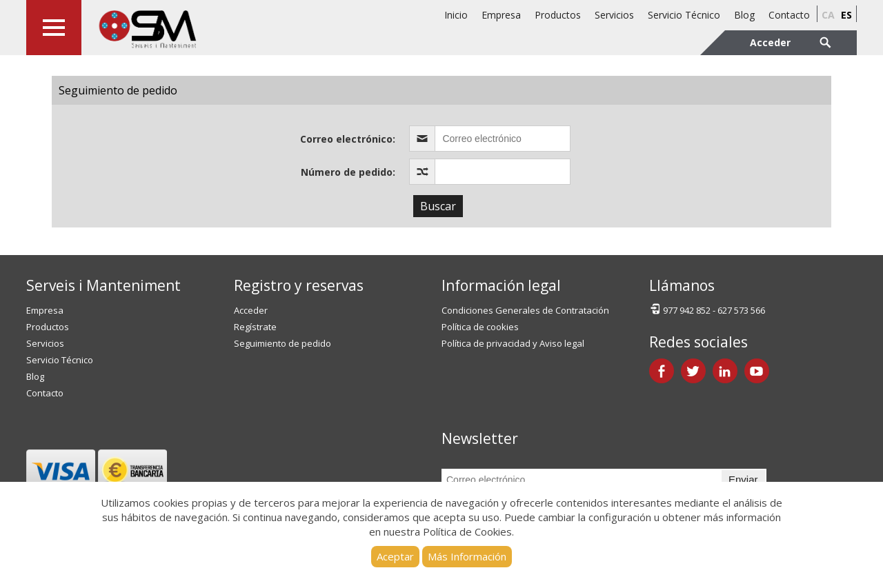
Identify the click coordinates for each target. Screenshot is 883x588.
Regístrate (255, 327)
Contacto (789, 15)
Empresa (501, 15)
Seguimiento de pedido (282, 343)
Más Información (467, 556)
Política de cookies (480, 327)
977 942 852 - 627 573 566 (707, 309)
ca (828, 15)
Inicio (456, 15)
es (846, 15)
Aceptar (395, 556)
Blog (744, 15)
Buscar (438, 206)
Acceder (251, 310)
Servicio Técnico (684, 15)
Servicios (614, 15)
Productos (558, 15)
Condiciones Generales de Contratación (525, 310)
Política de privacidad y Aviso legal (513, 343)
